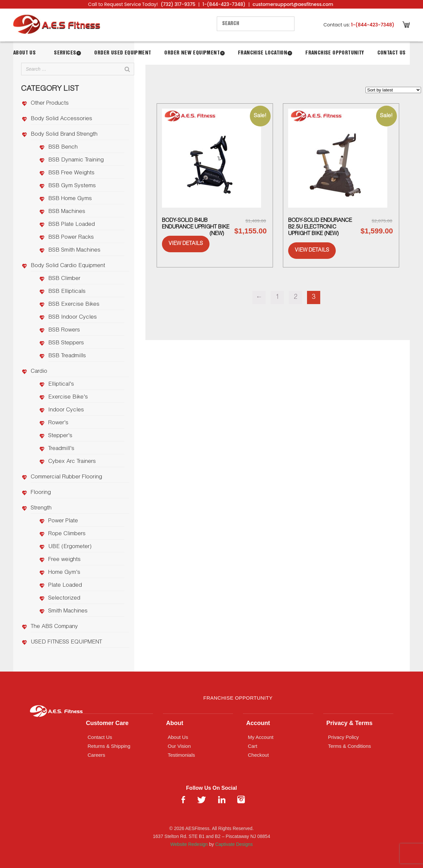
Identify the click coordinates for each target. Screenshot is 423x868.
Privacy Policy (344, 737)
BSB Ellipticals (67, 292)
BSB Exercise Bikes (74, 305)
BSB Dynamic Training (76, 160)
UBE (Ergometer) (70, 547)
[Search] (127, 69)
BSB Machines (67, 212)
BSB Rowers (64, 330)
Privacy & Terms (350, 723)
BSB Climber (64, 279)
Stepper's (60, 436)
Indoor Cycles (66, 410)
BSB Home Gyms (70, 199)
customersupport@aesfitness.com (293, 4)
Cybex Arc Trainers (72, 462)
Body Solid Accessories (61, 119)
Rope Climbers (67, 534)
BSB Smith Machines (74, 250)
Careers (96, 755)
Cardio (39, 372)
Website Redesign (189, 844)
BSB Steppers (66, 343)
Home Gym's (64, 573)
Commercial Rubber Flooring (66, 477)
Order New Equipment (192, 53)
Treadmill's (61, 449)
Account (258, 723)
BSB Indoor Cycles (73, 317)
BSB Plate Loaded (72, 225)
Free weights (64, 560)
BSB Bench (63, 147)
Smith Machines (68, 611)
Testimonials (182, 755)
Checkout (258, 755)
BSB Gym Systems (72, 186)
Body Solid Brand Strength (64, 135)
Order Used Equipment (123, 53)
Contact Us (392, 53)
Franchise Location (263, 53)
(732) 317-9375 (178, 4)
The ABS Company (54, 627)
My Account (261, 737)
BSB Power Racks (71, 238)
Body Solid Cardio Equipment (68, 266)
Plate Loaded (65, 586)
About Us (24, 53)
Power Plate (63, 521)
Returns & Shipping (109, 746)
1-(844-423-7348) (224, 4)
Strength (41, 508)
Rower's (58, 423)
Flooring (41, 493)
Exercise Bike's (68, 397)
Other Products (50, 104)
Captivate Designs (234, 844)
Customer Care (107, 723)
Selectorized (64, 598)
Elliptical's (61, 384)
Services (65, 53)
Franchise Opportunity (335, 53)
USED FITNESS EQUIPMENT (66, 642)
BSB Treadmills (67, 356)
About (175, 723)
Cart (252, 746)
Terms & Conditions (350, 746)
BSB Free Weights (71, 173)
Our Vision (179, 746)
